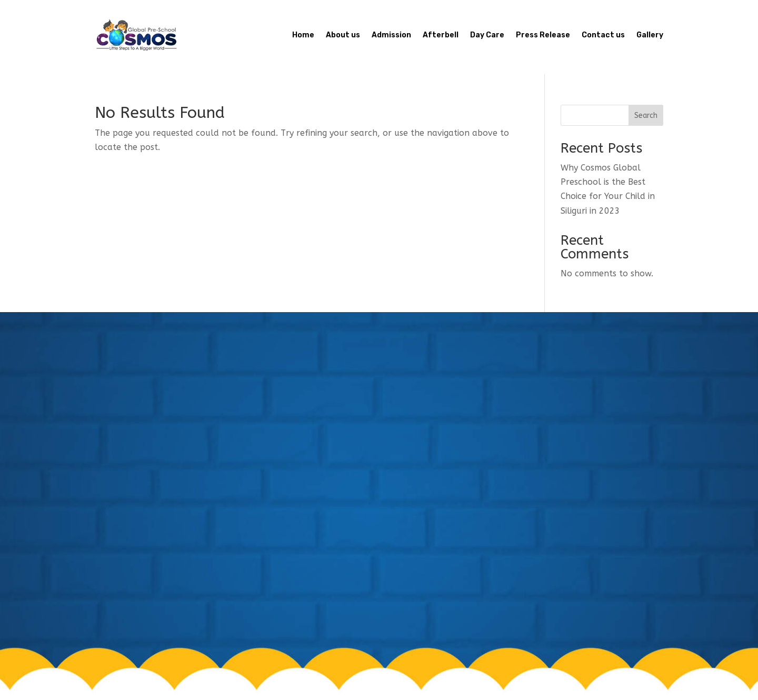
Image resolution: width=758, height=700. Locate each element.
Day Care (487, 35)
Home (303, 35)
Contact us (603, 35)
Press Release (543, 35)
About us (343, 35)
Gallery (650, 35)
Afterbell (441, 35)
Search (646, 116)
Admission (391, 35)
